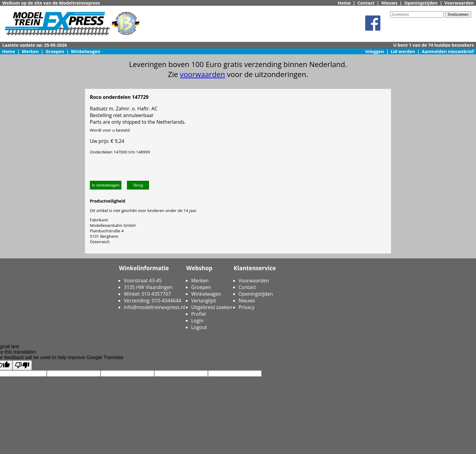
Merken (30, 51)
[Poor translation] (22, 365)
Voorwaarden (459, 3)
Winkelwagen (86, 51)
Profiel (199, 314)
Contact (366, 3)
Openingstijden (421, 3)
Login (197, 321)
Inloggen (375, 51)
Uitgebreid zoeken (212, 307)
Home (344, 3)
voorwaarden (203, 74)
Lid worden (403, 51)
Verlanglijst (204, 301)
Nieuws (389, 3)
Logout (199, 327)
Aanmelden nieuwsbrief (448, 51)
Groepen (55, 51)
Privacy (247, 307)
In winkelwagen (106, 185)
